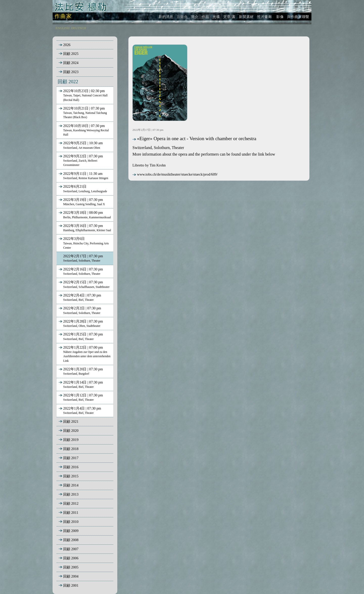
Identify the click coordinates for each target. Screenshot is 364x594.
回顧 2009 (71, 531)
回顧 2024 (71, 63)
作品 (205, 17)
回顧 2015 (71, 476)
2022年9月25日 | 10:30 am (80, 145)
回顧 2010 (71, 522)
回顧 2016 (71, 467)
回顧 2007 (71, 549)
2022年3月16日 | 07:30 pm (84, 228)
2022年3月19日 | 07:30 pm (81, 202)
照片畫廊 (265, 17)
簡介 (195, 17)
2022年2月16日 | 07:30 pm (80, 271)
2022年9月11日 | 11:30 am (83, 176)
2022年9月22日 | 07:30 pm (80, 160)
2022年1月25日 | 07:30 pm (80, 336)
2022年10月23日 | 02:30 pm (83, 95)
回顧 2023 (71, 72)
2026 (67, 45)
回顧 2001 (71, 585)
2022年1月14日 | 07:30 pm (80, 384)
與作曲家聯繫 (298, 17)
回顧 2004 (71, 576)
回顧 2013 (71, 494)
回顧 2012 (71, 503)
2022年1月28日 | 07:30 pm (80, 323)
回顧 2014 (71, 485)
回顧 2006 (71, 558)
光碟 (216, 17)
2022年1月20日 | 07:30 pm (80, 371)
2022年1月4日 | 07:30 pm (79, 410)
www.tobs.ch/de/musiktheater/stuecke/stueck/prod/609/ (175, 174)
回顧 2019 (71, 440)
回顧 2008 (71, 540)
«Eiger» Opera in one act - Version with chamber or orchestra (194, 139)
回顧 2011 (71, 513)
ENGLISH (63, 28)
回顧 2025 (71, 54)
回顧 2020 (71, 431)
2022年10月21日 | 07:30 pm (82, 113)
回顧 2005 (71, 567)
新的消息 (166, 17)
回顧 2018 (71, 449)
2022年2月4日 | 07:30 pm (79, 297)
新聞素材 (246, 17)
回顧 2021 (71, 421)
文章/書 (229, 17)
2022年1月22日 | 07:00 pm (84, 354)
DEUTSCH (78, 28)
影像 (280, 17)
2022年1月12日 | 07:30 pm (80, 397)
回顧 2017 (71, 458)
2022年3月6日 (83, 243)
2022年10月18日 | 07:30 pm (83, 130)
